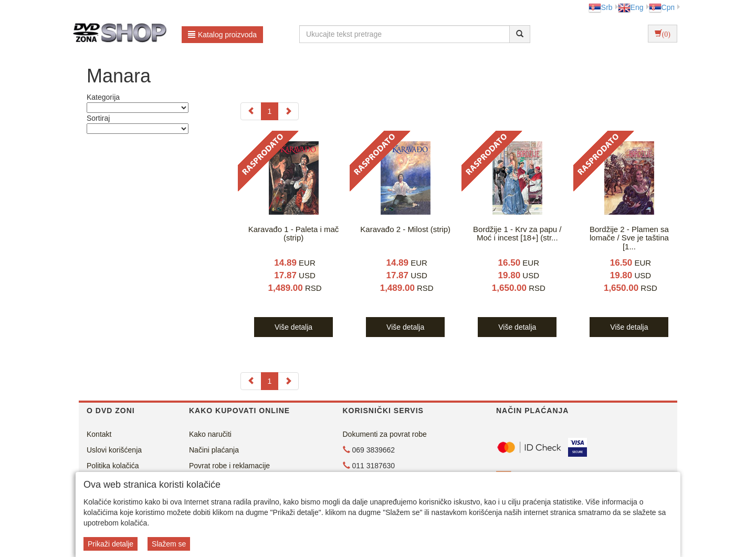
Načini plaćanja (214, 450)
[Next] (288, 111)
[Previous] (251, 111)
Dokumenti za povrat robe (385, 434)
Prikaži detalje (111, 544)
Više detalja (293, 327)
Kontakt (99, 434)
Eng (631, 7)
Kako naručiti (210, 434)
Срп (662, 7)
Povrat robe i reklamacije (229, 466)
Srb (601, 7)
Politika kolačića (113, 466)
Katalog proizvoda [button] (222, 35)
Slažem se (169, 544)
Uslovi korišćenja (114, 450)
